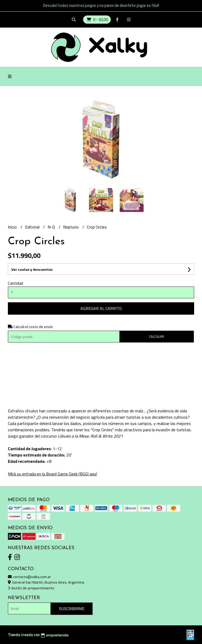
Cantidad (16, 283)
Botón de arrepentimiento (31, 588)
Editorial (33, 227)
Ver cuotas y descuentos (32, 269)
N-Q (52, 227)
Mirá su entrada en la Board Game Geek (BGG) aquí (52, 474)
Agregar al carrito (101, 308)
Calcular (156, 336)
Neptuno (71, 227)
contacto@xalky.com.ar (29, 577)
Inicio (13, 227)
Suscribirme (72, 609)
